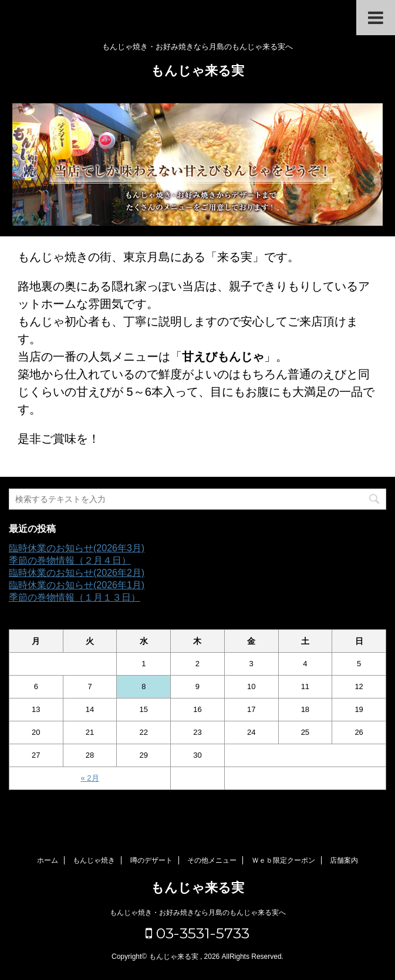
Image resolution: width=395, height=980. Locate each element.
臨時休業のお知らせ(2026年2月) (77, 573)
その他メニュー (212, 860)
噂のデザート (151, 860)
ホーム (48, 860)
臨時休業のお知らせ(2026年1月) (77, 585)
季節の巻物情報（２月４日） (70, 560)
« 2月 (90, 778)
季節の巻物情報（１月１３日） (75, 597)
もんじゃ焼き (94, 860)
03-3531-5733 (197, 933)
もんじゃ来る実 (197, 72)
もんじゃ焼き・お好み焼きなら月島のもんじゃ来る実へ (198, 913)
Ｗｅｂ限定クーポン (283, 860)
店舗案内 (344, 860)
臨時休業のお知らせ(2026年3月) (77, 548)
